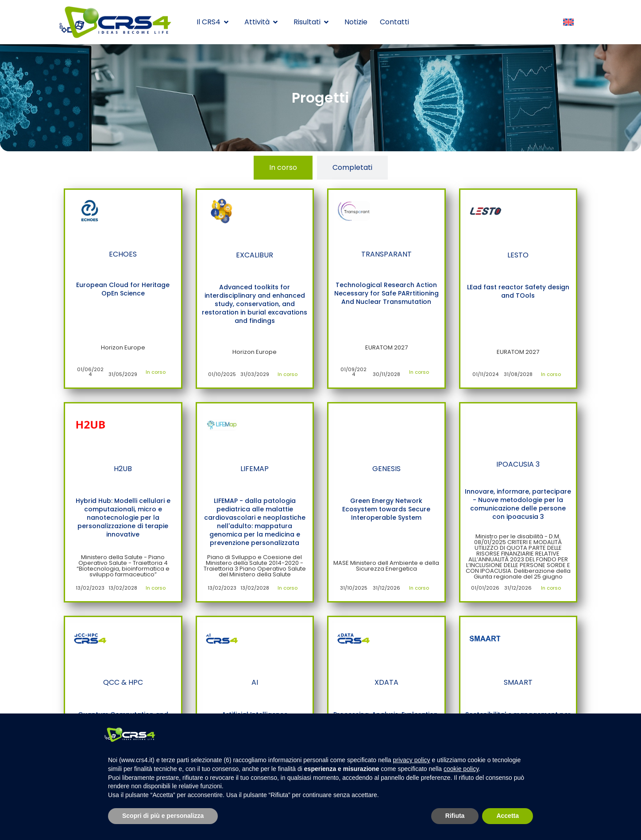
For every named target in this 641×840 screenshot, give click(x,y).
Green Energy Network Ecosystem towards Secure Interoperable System (386, 509)
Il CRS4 (212, 22)
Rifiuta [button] (455, 816)
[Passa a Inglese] (568, 23)
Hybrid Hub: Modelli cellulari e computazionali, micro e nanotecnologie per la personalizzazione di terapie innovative (123, 518)
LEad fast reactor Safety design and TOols (518, 291)
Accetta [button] (508, 816)
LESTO (518, 255)
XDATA (386, 682)
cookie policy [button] (461, 769)
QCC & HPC (123, 682)
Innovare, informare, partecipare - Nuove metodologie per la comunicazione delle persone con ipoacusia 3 (518, 504)
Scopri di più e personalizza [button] (163, 816)
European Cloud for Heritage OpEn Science (123, 289)
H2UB (123, 469)
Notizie (356, 22)
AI (255, 682)
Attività (261, 22)
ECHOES (123, 254)
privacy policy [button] (412, 760)
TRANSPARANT (386, 254)
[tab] (283, 168)
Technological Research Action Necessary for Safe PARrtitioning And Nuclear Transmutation (386, 293)
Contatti (394, 22)
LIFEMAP (255, 469)
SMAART (518, 682)
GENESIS (386, 469)
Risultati (311, 22)
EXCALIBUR (255, 255)
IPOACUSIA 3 (518, 464)
